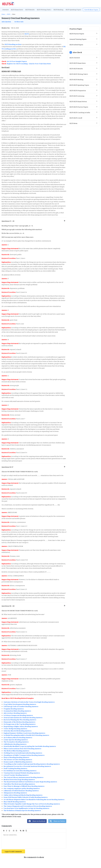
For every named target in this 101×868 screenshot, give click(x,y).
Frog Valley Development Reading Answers (20, 704)
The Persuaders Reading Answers (16, 742)
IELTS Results (30, 9)
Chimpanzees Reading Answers (15, 793)
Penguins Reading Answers (14, 709)
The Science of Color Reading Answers (18, 759)
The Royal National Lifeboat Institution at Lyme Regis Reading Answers (30, 782)
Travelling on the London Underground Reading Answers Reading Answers (32, 764)
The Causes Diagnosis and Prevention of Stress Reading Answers (28, 806)
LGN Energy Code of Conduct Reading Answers (21, 706)
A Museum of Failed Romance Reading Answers (21, 790)
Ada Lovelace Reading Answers (15, 713)
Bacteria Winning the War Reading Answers (20, 720)
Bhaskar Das (6, 28)
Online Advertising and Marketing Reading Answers (23, 795)
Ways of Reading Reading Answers (16, 757)
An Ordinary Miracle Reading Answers (18, 737)
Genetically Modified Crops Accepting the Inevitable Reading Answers (30, 746)
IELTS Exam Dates (17, 9)
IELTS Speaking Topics (73, 9)
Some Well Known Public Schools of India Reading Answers (26, 797)
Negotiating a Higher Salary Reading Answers (21, 726)
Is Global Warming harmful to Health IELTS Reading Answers (26, 735)
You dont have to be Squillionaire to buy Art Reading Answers (26, 808)
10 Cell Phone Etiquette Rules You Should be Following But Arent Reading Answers (34, 799)
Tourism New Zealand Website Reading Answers (22, 773)
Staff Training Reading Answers (15, 768)
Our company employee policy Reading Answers (22, 788)
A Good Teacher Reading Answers (16, 775)
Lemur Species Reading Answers (16, 740)
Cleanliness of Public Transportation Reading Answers (24, 755)
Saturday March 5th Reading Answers (18, 731)
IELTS (9, 14)
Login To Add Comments (13, 851)
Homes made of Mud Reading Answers (18, 762)
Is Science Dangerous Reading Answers (18, 715)
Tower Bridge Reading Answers (15, 728)
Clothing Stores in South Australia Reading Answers (23, 753)
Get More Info (19, 22)
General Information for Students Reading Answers (23, 717)
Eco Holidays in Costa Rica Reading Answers (20, 770)
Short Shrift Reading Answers (15, 802)
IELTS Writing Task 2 (44, 9)
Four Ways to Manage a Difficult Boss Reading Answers (24, 786)
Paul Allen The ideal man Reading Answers (19, 784)
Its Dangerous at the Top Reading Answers (20, 724)
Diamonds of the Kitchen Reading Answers (19, 722)
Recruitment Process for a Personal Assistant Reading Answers (27, 766)
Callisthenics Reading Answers (15, 744)
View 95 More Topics (91, 9)
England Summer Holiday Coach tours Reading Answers (24, 733)
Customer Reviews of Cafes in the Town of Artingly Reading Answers (29, 702)
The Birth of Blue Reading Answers (16, 751)
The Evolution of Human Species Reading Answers (22, 810)
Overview (5, 9)
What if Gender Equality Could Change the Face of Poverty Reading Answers (32, 804)
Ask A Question (6, 22)
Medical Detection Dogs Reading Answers (19, 779)
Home (3, 14)
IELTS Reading (58, 9)
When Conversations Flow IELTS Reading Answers (22, 748)
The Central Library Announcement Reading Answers (23, 777)
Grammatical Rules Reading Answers (17, 711)
